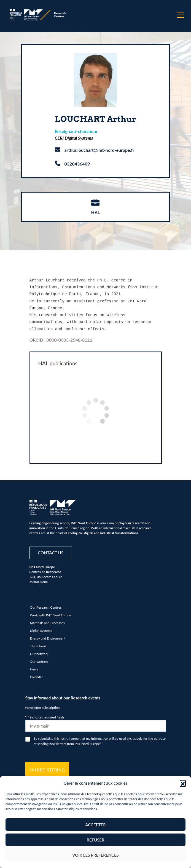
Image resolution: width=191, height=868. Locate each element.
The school (38, 643)
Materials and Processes (47, 620)
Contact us (51, 550)
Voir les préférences (95, 855)
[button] (183, 783)
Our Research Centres (46, 605)
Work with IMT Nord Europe (51, 612)
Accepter (95, 825)
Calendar (37, 674)
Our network (39, 651)
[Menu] (180, 15)
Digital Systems (41, 628)
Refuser (96, 840)
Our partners (39, 659)
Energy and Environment (48, 636)
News (34, 666)
